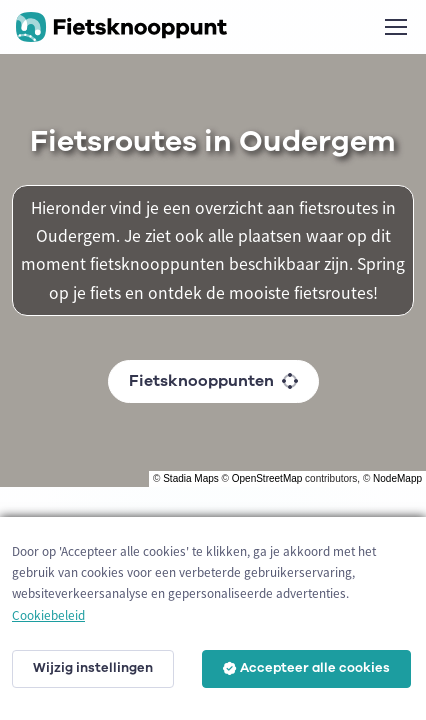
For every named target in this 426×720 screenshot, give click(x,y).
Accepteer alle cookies (306, 668)
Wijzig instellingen (93, 668)
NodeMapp (397, 478)
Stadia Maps (191, 478)
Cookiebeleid (48, 615)
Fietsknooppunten (213, 381)
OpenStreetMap (267, 478)
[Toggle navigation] (395, 27)
